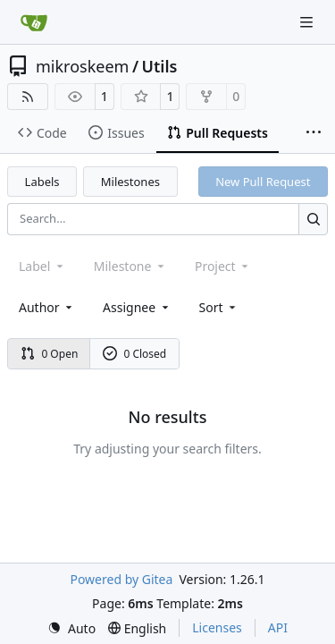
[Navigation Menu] (308, 22)
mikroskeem (82, 66)
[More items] (314, 133)
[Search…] (313, 219)
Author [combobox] (47, 307)
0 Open (50, 354)
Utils (160, 66)
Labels (42, 182)
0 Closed (135, 354)
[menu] (219, 307)
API (278, 627)
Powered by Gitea (121, 579)
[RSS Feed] (28, 97)
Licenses (217, 627)
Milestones (130, 182)
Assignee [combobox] (137, 307)
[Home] (34, 22)
